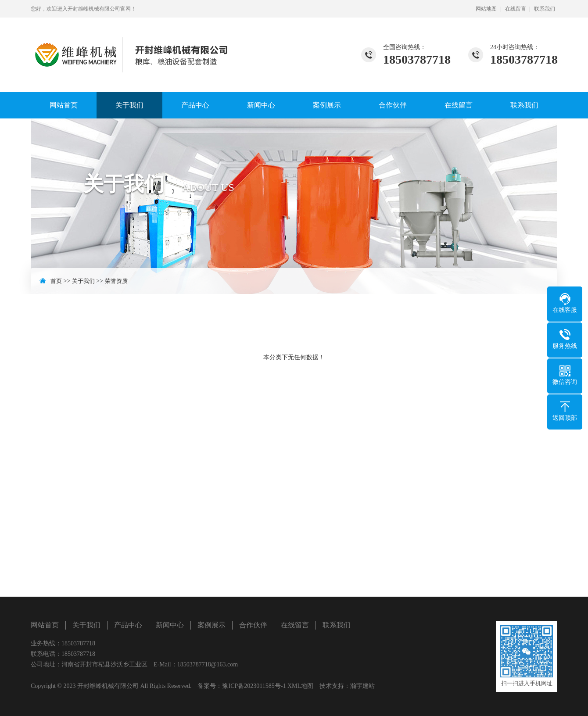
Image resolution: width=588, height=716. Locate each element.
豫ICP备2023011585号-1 (254, 686)
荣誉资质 (116, 281)
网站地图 (486, 9)
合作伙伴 (393, 105)
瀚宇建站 (362, 686)
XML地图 (300, 686)
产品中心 (195, 105)
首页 (56, 281)
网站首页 (64, 105)
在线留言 (516, 9)
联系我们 (545, 9)
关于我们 (129, 105)
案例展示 (327, 105)
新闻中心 (261, 105)
